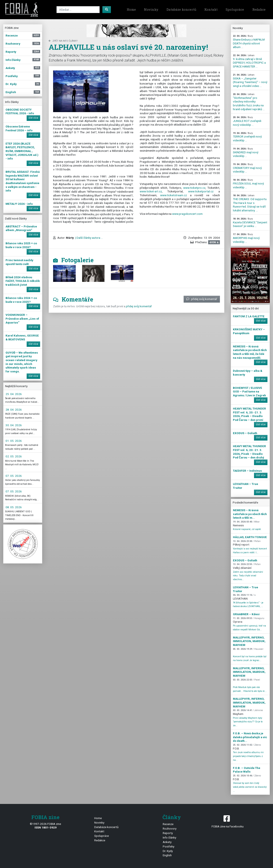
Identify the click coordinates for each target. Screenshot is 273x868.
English (167, 855)
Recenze (168, 824)
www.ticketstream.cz (174, 195)
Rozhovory (170, 828)
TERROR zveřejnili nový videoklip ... (247, 137)
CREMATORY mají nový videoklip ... (247, 168)
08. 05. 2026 (14, 507)
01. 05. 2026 (14, 441)
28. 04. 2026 (14, 410)
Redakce (259, 9)
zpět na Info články (63, 41)
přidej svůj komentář (202, 299)
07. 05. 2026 (14, 476)
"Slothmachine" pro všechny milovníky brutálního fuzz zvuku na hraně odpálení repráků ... (249, 102)
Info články (169, 837)
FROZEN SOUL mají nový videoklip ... (248, 184)
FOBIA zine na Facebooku (227, 821)
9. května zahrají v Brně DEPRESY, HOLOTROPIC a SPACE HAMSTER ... (249, 61)
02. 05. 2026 (14, 456)
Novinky (151, 9)
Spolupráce (235, 9)
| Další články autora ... (89, 238)
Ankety (167, 842)
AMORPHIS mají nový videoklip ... (246, 238)
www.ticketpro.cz (194, 188)
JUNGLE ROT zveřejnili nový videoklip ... (247, 121)
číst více (33, 118)
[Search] (78, 10)
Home (131, 9)
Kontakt (211, 9)
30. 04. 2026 (14, 425)
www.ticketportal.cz (201, 191)
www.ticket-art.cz (151, 191)
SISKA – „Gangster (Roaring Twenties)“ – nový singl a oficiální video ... (250, 81)
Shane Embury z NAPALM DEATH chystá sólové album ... (249, 42)
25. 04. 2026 (14, 394)
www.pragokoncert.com (187, 214)
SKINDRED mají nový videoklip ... (246, 152)
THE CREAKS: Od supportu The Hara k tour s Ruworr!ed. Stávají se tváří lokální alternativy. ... (250, 203)
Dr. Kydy (168, 851)
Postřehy (168, 846)
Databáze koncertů (181, 9)
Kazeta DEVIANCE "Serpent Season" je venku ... (250, 222)
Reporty (168, 833)
